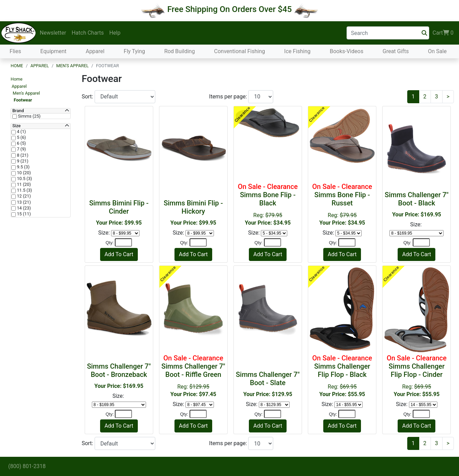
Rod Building (179, 51)
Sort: (88, 97)
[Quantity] (123, 242)
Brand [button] (18, 111)
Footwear (23, 100)
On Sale (437, 51)
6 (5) (21, 143)
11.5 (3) (24, 190)
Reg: (268, 204)
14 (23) (23, 208)
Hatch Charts (88, 33)
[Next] (448, 97)
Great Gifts (396, 51)
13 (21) (23, 202)
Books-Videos (347, 51)
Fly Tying (134, 51)
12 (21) (23, 196)
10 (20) (23, 173)
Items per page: (229, 97)
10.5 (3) (24, 179)
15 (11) (23, 214)
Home (17, 66)
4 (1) (21, 132)
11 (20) (23, 185)
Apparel (95, 51)
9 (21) (22, 161)
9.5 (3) (23, 167)
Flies (15, 51)
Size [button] (16, 126)
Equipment (53, 51)
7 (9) (21, 149)
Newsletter (53, 33)
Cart (443, 33)
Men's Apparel (73, 66)
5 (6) (21, 138)
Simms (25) (29, 116)
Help (115, 33)
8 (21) (22, 155)
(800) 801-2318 (27, 466)
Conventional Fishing (240, 51)
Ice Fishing (297, 51)
